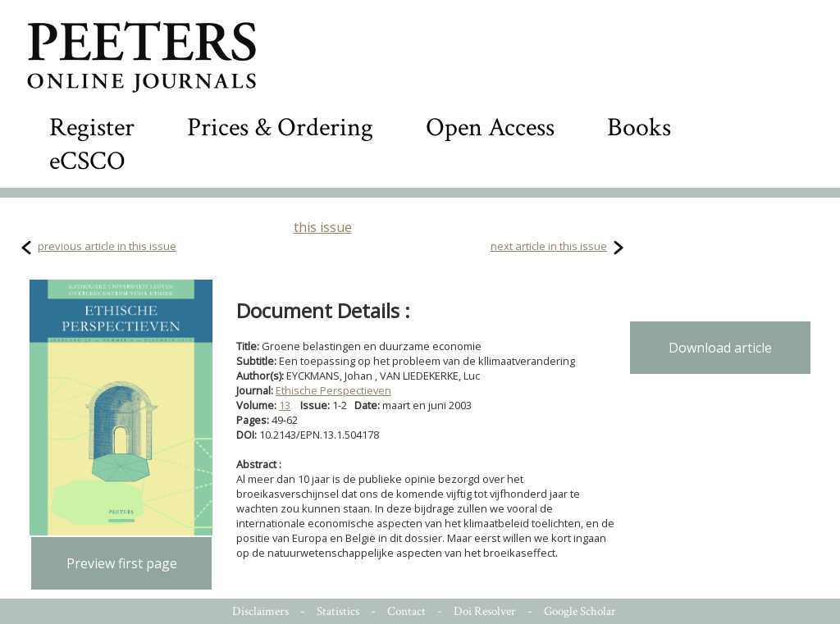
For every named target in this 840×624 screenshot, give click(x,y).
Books (639, 128)
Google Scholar (580, 611)
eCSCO (87, 161)
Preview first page (122, 563)
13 (285, 405)
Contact (406, 611)
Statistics (338, 611)
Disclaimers (260, 611)
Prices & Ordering (280, 128)
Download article (720, 348)
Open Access (490, 128)
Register (92, 128)
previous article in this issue (107, 246)
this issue (323, 227)
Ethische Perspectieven (333, 390)
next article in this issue (549, 246)
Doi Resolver (485, 611)
